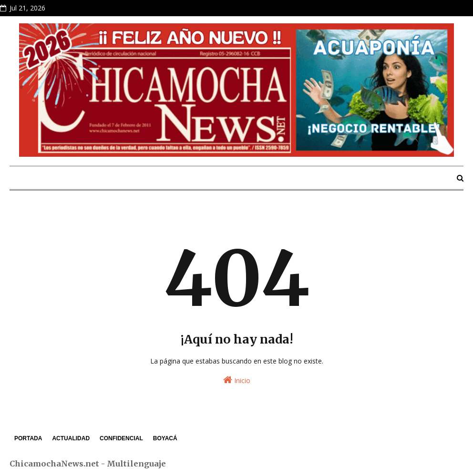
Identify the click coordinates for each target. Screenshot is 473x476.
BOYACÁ (165, 438)
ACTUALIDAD (71, 438)
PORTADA (28, 438)
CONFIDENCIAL (121, 438)
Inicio (237, 380)
